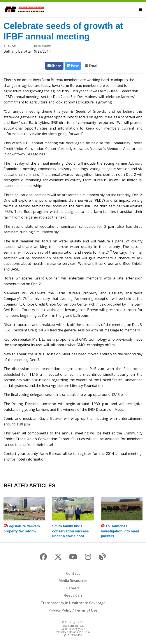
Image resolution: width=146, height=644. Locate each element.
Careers (73, 588)
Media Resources (73, 581)
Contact (73, 573)
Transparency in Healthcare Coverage (73, 603)
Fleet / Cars (73, 595)
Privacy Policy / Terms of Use (73, 610)
